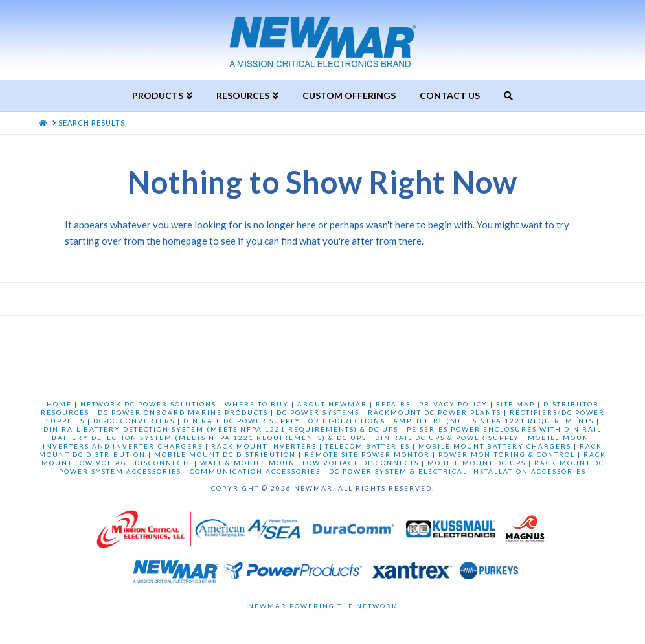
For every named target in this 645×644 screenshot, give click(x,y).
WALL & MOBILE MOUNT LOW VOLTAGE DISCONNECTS (310, 463)
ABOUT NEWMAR (332, 404)
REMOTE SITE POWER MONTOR (367, 454)
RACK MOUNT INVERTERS (264, 446)
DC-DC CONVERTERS (134, 421)
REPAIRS (393, 404)
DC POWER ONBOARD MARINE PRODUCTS (183, 412)
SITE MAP (515, 404)
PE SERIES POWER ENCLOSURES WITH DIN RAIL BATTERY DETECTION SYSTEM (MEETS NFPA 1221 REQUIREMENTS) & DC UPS (327, 433)
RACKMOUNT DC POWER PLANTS (435, 412)
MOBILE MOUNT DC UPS (477, 463)
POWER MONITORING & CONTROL (507, 454)
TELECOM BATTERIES (368, 446)
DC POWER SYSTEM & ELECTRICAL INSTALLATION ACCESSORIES (458, 471)
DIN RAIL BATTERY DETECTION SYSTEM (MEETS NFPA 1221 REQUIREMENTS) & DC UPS (221, 429)
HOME (59, 404)
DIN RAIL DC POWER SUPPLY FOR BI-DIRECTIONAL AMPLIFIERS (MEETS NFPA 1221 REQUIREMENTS (389, 421)
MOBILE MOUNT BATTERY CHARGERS (495, 446)
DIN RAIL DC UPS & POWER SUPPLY (447, 438)
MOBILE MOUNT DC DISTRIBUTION (225, 454)
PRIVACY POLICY (453, 404)
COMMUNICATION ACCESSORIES (255, 471)
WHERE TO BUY (257, 404)
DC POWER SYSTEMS (318, 412)
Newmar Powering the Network (323, 606)
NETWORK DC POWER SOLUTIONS (148, 404)
